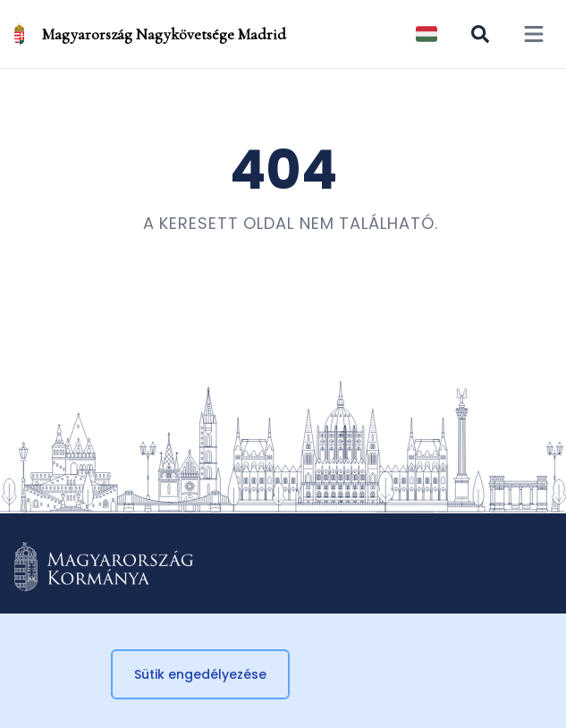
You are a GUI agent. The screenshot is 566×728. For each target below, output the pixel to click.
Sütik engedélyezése (200, 674)
